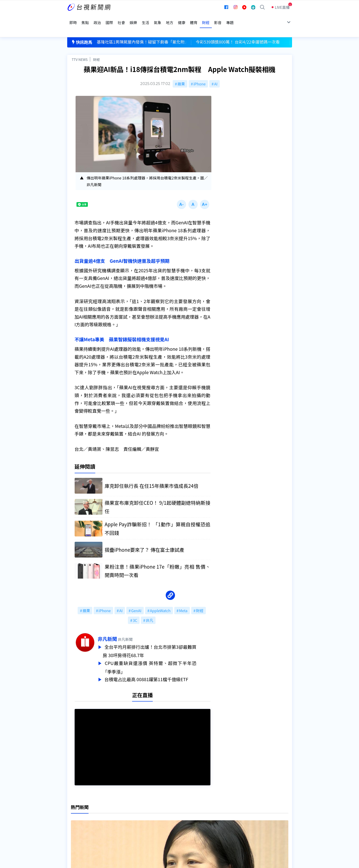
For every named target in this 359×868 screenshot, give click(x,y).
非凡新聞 (121, 627)
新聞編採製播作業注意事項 (186, 806)
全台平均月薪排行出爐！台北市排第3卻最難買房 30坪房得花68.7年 (164, 639)
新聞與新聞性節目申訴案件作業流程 (194, 812)
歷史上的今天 (127, 825)
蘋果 (181, 70)
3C (135, 608)
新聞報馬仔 (125, 819)
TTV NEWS (80, 45)
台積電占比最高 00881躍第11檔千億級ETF (161, 666)
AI (216, 70)
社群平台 (75, 825)
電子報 (169, 819)
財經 (97, 45)
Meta (183, 599)
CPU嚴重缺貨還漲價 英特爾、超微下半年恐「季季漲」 (164, 654)
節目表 (73, 819)
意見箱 (121, 812)
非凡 (149, 608)
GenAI (136, 599)
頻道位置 (75, 812)
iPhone (199, 70)
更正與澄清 (125, 806)
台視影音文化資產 (82, 806)
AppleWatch (160, 599)
